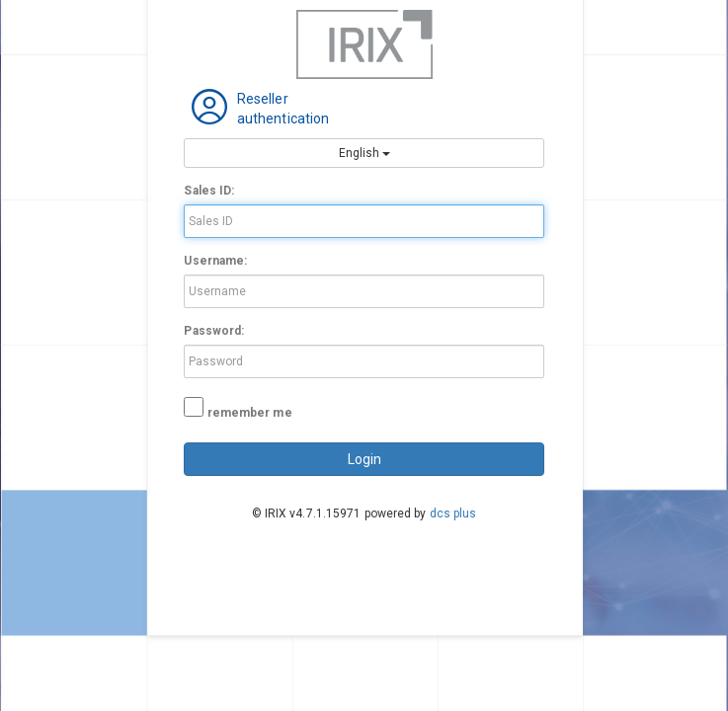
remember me (250, 413)
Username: (215, 261)
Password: (214, 331)
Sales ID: (209, 191)
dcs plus (453, 513)
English (364, 153)
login (364, 459)
